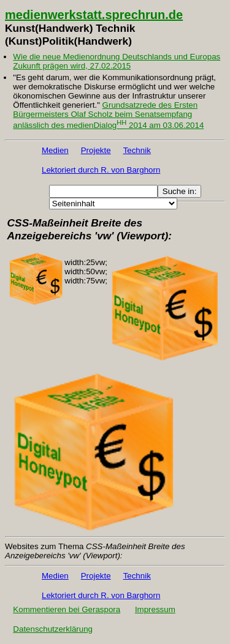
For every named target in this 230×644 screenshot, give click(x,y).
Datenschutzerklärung (53, 629)
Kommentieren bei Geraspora (67, 609)
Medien (55, 150)
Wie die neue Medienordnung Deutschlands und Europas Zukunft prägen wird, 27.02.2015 (117, 61)
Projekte (96, 150)
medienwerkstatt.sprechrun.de (94, 15)
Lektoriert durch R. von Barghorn (101, 170)
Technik (137, 150)
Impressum (155, 609)
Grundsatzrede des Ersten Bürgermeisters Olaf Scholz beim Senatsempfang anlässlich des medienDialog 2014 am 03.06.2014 (108, 115)
